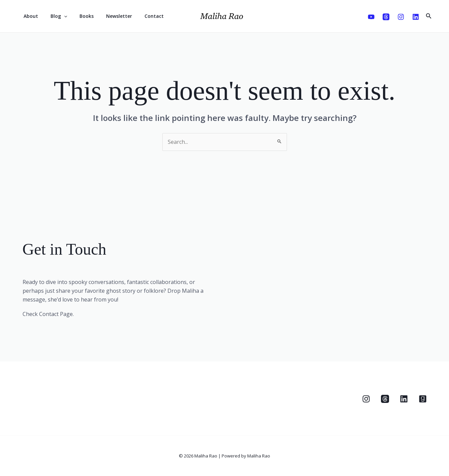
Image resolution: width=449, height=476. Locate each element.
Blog (54, 16)
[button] (429, 16)
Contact (140, 16)
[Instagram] (401, 17)
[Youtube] (371, 17)
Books (79, 16)
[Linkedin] (416, 17)
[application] (59, 16)
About (29, 16)
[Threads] (386, 17)
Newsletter (108, 16)
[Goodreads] (423, 399)
